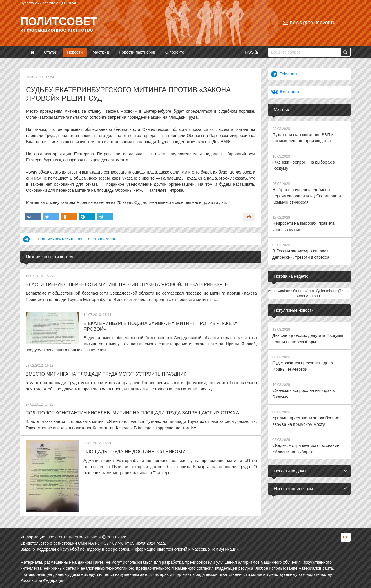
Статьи (51, 52)
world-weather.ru (309, 294)
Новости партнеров (137, 52)
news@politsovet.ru (309, 23)
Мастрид (101, 52)
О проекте (175, 52)
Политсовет (59, 21)
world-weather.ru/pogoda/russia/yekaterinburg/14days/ (310, 289)
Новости (75, 52)
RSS (252, 52)
